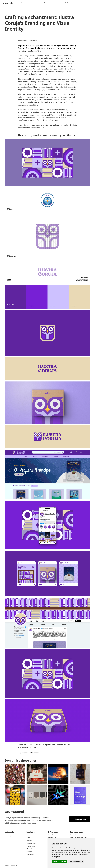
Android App (74, 835)
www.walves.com (28, 747)
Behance (56, 745)
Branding (29, 841)
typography (30, 855)
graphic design (31, 846)
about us (51, 835)
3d (27, 835)
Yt (13, 836)
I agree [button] (55, 861)
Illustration (30, 849)
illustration (35, 753)
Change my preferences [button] (76, 861)
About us (46, 3)
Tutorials (29, 852)
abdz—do (8, 3)
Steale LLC (14, 866)
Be (6, 836)
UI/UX (28, 857)
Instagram (46, 745)
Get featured (69, 3)
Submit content (80, 819)
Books (28, 838)
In (9, 836)
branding (26, 753)
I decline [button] (63, 861)
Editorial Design (31, 843)
